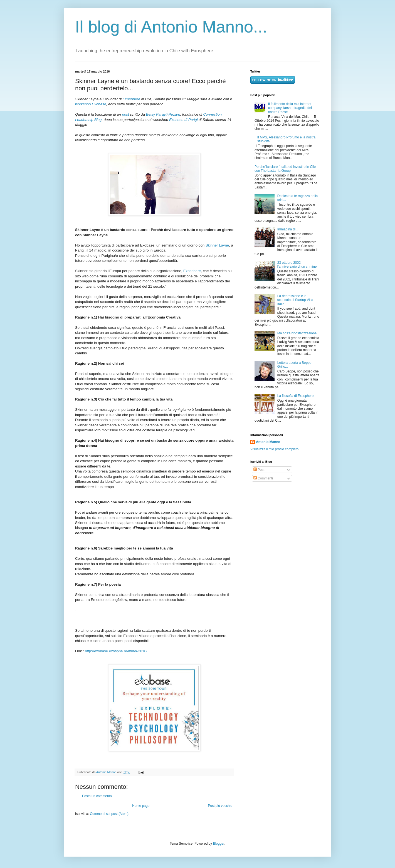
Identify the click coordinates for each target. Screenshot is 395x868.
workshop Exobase (91, 104)
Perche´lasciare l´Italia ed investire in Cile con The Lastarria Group (285, 169)
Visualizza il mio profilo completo (274, 449)
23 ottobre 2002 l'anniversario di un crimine (297, 265)
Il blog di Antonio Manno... (171, 27)
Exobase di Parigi (183, 120)
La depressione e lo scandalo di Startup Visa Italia (295, 300)
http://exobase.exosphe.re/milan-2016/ (116, 651)
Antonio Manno (107, 772)
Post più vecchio (220, 806)
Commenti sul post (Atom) (109, 814)
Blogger (219, 844)
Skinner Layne (217, 245)
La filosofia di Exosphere (296, 396)
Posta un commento (97, 796)
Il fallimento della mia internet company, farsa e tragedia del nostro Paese (290, 108)
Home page (141, 806)
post (126, 114)
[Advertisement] (285, 526)
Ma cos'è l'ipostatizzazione (297, 333)
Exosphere (131, 99)
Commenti (263, 478)
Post (259, 470)
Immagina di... (288, 229)
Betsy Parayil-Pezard (163, 114)
